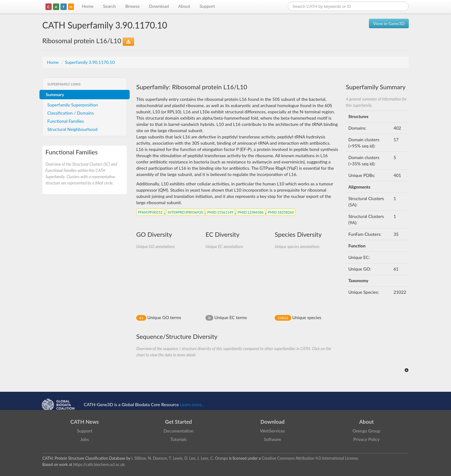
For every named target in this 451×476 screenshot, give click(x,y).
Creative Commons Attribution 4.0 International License (310, 458)
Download (159, 6)
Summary (55, 94)
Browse (132, 6)
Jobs (85, 439)
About (184, 6)
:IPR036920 (185, 212)
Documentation (179, 431)
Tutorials (179, 439)
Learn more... (192, 404)
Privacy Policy (366, 439)
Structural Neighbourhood (72, 129)
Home (88, 6)
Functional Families (66, 121)
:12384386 (250, 212)
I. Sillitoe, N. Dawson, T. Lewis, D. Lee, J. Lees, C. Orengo (180, 458)
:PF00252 (150, 212)
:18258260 (281, 212)
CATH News (85, 422)
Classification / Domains (71, 113)
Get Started (179, 422)
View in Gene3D (389, 23)
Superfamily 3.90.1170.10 (90, 62)
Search (109, 6)
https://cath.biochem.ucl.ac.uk (99, 465)
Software (273, 439)
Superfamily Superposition (73, 105)
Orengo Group (366, 431)
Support (207, 6)
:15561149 (220, 212)
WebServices (272, 431)
